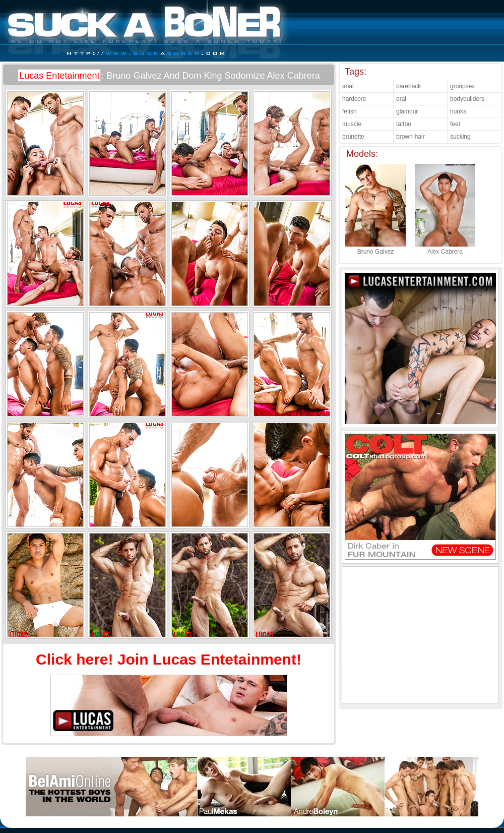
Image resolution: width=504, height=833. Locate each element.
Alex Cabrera (445, 248)
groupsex (462, 86)
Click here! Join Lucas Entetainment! (169, 659)
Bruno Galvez (375, 248)
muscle (352, 124)
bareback (408, 86)
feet (455, 124)
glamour (407, 111)
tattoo (404, 124)
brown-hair (411, 137)
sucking (460, 137)
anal (348, 86)
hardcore (354, 99)
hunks (458, 111)
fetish (350, 111)
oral (401, 99)
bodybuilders (467, 99)
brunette (353, 137)
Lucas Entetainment (59, 76)
